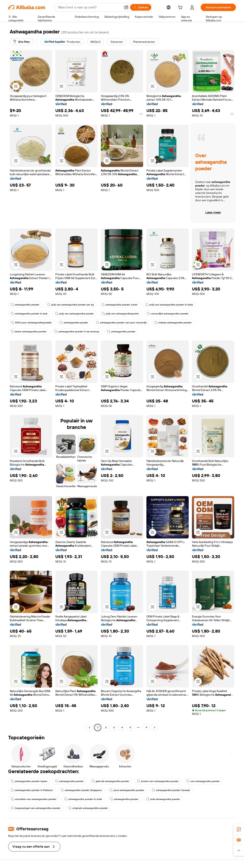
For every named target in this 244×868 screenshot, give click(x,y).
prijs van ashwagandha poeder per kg (70, 305)
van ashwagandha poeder (203, 781)
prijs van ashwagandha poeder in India (169, 305)
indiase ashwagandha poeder (173, 323)
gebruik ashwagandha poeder (110, 781)
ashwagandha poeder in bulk (29, 314)
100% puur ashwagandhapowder (31, 323)
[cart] (181, 8)
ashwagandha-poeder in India (83, 799)
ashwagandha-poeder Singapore (81, 790)
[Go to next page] (155, 727)
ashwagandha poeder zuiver (120, 305)
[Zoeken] (141, 7)
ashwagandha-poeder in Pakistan (32, 790)
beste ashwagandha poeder (29, 332)
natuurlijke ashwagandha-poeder (168, 314)
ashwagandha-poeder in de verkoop (77, 332)
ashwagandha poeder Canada (171, 790)
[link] (239, 829)
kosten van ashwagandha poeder (158, 781)
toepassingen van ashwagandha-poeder (36, 808)
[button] (126, 7)
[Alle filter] (22, 42)
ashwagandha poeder (25, 305)
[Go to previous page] (89, 727)
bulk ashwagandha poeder (163, 799)
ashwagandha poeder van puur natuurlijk (121, 323)
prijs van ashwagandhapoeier (120, 314)
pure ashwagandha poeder (127, 790)
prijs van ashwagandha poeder (75, 314)
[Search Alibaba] (89, 7)
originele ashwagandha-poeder (88, 808)
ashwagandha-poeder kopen (29, 781)
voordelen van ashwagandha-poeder (34, 799)
